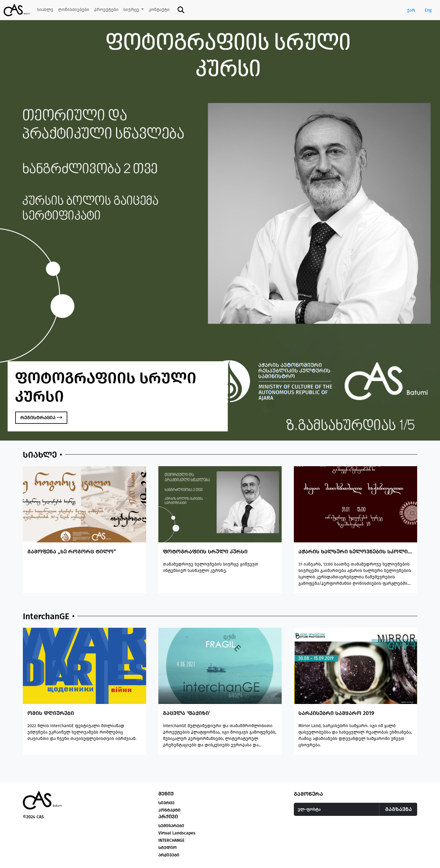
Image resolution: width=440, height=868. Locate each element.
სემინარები (171, 826)
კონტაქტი (169, 810)
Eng (428, 10)
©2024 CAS (33, 817)
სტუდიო (167, 848)
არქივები (169, 855)
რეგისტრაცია (41, 418)
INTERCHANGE (171, 840)
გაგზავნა (399, 809)
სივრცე (166, 803)
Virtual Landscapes (177, 833)
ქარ (411, 10)
